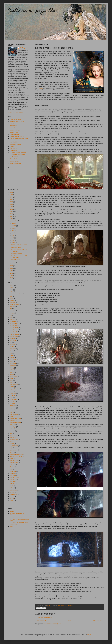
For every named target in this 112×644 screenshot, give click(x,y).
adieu (11, 290)
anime (12, 298)
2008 (12, 278)
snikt (11, 469)
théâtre (12, 486)
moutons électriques (15, 423)
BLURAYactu (13, 126)
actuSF (12, 288)
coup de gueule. (14, 334)
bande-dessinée (14, 305)
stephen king (13, 480)
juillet (13, 231)
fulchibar (12, 372)
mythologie (70, 605)
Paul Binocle (13, 148)
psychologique (14, 446)
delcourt (12, 347)
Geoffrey (22, 48)
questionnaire (14, 450)
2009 (12, 276)
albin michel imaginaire (16, 294)
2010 (12, 273)
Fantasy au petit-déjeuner (17, 136)
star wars (12, 473)
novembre (15, 223)
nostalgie (12, 431)
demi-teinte (13, 349)
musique (12, 425)
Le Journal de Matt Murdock (18, 155)
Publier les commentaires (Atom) (52, 624)
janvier (14, 263)
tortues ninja (13, 490)
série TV (12, 465)
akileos (12, 292)
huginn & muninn (15, 389)
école (11, 355)
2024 (12, 197)
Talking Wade (14, 151)
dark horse (13, 340)
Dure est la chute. (16, 247)
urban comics (14, 494)
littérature (65, 605)
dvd (11, 353)
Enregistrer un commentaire (46, 617)
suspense (12, 484)
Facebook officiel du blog (17, 122)
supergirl (12, 482)
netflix (11, 429)
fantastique (13, 366)
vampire (12, 496)
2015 (12, 216)
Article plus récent (41, 621)
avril (13, 238)
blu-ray (12, 313)
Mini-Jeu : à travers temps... (18, 517)
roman (12, 459)
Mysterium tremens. (17, 254)
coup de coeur (14, 328)
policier (12, 444)
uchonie (12, 492)
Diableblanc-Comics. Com (17, 144)
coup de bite (13, 326)
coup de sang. (14, 336)
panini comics (14, 435)
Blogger (89, 635)
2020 (12, 204)
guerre (12, 378)
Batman (12, 307)
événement (13, 364)
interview (12, 395)
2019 (12, 207)
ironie (11, 397)
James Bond (13, 399)
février (14, 243)
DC (11, 343)
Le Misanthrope (14, 157)
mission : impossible (15, 418)
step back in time (15, 477)
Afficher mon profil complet (16, 112)
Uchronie (12, 526)
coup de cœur (14, 330)
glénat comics (14, 376)
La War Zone (13, 128)
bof (11, 315)
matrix (12, 416)
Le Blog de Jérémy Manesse (18, 153)
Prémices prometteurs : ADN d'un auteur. (19, 257)
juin (13, 233)
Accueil (69, 621)
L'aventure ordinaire (15, 163)
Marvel (12, 412)
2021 (12, 202)
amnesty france (14, 132)
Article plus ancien (98, 621)
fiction (11, 370)
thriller (12, 488)
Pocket (12, 437)
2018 (12, 209)
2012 (12, 268)
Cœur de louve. (16, 260)
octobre (14, 226)
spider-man (13, 471)
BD (11, 309)
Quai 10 (12, 124)
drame (12, 351)
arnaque (12, 300)
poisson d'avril (14, 439)
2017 (12, 212)
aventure (12, 303)
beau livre (13, 311)
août (13, 228)
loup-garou (13, 408)
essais (12, 362)
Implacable (13, 393)
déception (13, 345)
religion (12, 452)
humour (12, 391)
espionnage (13, 359)
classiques (13, 321)
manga (12, 410)
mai (13, 235)
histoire (12, 383)
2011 (12, 271)
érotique (12, 357)
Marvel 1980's (14, 142)
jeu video (12, 402)
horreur (12, 387)
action (12, 286)
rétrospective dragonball (16, 454)
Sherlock (12, 467)
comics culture (14, 324)
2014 (12, 219)
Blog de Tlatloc (14, 159)
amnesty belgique (15, 130)
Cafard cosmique (15, 161)
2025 (12, 195)
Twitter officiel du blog (16, 120)
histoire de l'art (14, 385)
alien (11, 296)
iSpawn (12, 146)
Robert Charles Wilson (16, 456)
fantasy (12, 368)
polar (11, 442)
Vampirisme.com (14, 134)
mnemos (12, 421)
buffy (11, 317)
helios (11, 380)
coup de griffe (14, 332)
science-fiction (14, 463)
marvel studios (14, 414)
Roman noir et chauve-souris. (20, 245)
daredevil (12, 338)
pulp (11, 448)
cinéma (60, 605)
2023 (12, 199)
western (12, 501)
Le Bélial (12, 404)
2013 (12, 266)
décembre (15, 221)
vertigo (12, 499)
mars (13, 240)
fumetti (12, 374)
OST (11, 433)
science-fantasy (14, 461)
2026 (12, 192)
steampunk (13, 475)
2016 (12, 214)
